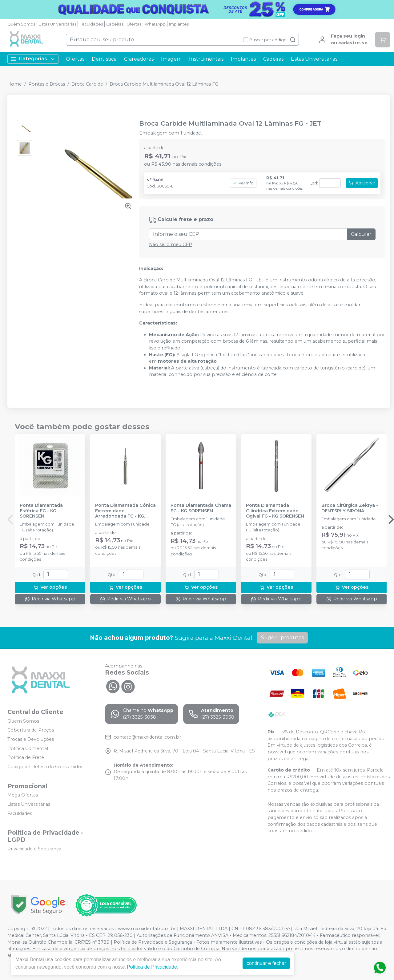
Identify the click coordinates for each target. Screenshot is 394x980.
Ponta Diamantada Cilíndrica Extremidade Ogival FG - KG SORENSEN (275, 511)
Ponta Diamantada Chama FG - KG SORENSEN (201, 508)
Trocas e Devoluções (31, 739)
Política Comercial (28, 748)
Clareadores (139, 59)
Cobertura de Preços (31, 730)
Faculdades (91, 24)
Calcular (361, 234)
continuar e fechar (266, 963)
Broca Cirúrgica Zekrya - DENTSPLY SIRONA (350, 508)
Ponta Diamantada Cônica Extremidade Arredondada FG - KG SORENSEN (125, 511)
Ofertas (134, 24)
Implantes (179, 24)
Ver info (243, 183)
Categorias (33, 59)
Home (15, 84)
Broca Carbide (87, 84)
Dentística (104, 59)
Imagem (171, 59)
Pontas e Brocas (47, 84)
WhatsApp (155, 24)
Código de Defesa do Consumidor (45, 767)
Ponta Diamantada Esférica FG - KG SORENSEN (41, 511)
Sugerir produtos (282, 637)
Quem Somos (21, 24)
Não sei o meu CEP (171, 244)
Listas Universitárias (57, 24)
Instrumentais (206, 59)
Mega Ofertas (23, 795)
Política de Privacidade (152, 967)
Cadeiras (115, 24)
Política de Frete (26, 757)
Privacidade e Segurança (34, 849)
